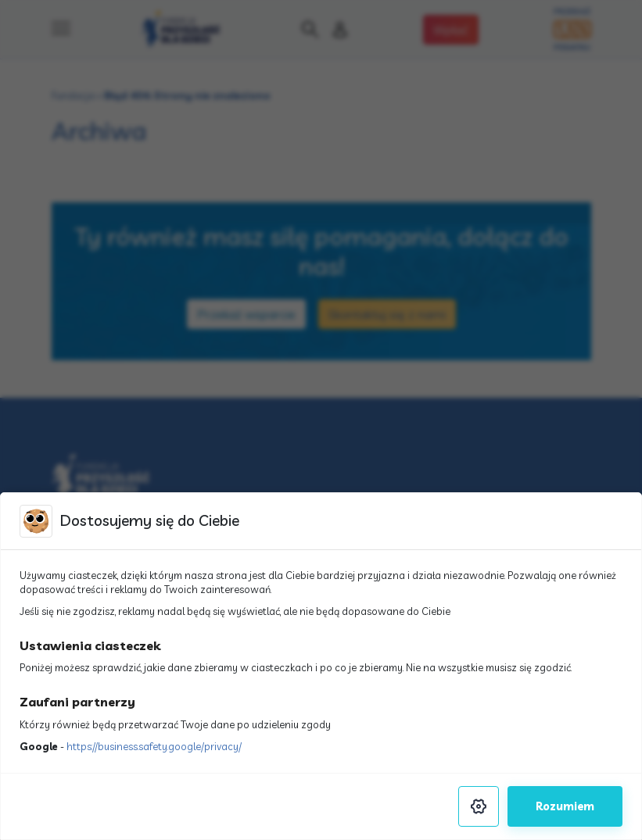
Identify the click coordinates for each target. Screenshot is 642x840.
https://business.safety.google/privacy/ (154, 746)
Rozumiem (565, 806)
